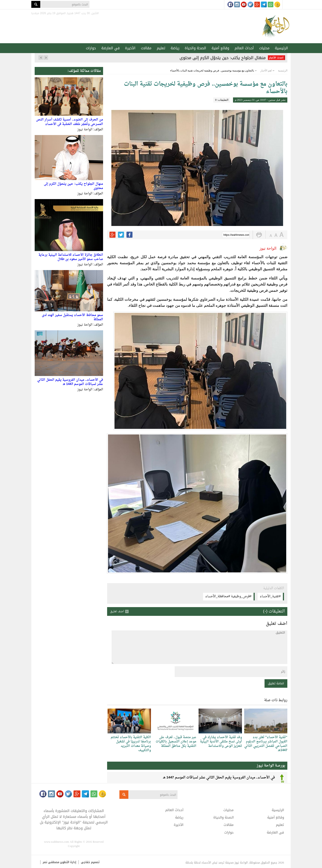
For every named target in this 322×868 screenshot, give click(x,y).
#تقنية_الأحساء (270, 596)
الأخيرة (130, 48)
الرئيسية (281, 48)
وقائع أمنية (220, 48)
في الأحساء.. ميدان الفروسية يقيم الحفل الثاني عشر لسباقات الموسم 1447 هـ (70, 382)
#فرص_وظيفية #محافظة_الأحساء (228, 596)
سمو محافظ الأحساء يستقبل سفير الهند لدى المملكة (72, 317)
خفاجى (86, 862)
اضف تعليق (117, 611)
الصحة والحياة (195, 48)
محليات (264, 48)
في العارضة (110, 48)
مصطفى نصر (51, 862)
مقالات (146, 48)
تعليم (161, 48)
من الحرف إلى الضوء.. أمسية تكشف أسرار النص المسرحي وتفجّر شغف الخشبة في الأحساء (70, 122)
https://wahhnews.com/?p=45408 (236, 235)
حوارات (91, 48)
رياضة (175, 48)
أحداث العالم (244, 48)
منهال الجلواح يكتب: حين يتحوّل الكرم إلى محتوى (223, 58)
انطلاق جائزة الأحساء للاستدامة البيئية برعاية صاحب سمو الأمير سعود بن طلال (71, 257)
